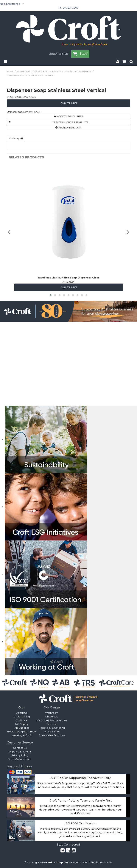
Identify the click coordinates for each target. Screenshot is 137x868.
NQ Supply (22, 724)
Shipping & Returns (20, 752)
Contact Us (20, 748)
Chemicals (52, 716)
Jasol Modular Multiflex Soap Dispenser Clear (68, 278)
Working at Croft (22, 735)
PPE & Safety (52, 731)
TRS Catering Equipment (22, 731)
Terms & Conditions (20, 759)
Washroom (24, 72)
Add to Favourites (70, 116)
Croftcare (22, 720)
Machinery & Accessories (52, 720)
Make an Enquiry (70, 128)
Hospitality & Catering (52, 728)
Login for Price (68, 103)
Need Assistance (10, 4)
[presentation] (10, 232)
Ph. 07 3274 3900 (68, 8)
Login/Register (58, 54)
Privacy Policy (20, 755)
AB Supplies (22, 728)
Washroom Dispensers (47, 72)
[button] (51, 295)
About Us (22, 713)
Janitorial (52, 724)
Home (10, 72)
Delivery (14, 138)
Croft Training (22, 716)
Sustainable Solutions (52, 735)
